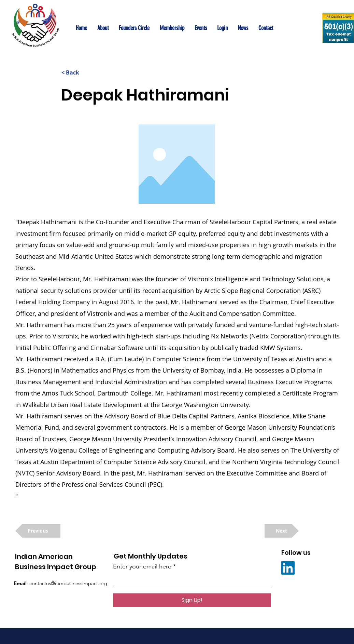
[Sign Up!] (192, 600)
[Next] (282, 531)
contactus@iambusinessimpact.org (68, 583)
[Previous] (38, 531)
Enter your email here (142, 566)
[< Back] (84, 72)
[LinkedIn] (288, 568)
